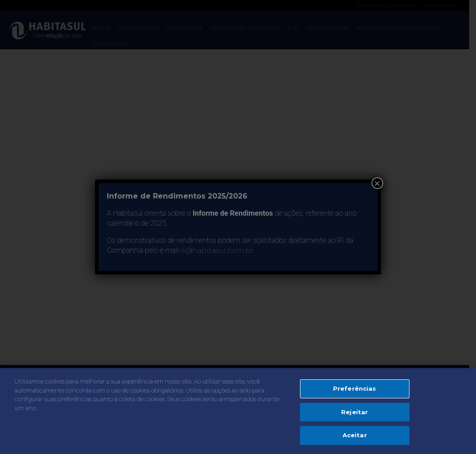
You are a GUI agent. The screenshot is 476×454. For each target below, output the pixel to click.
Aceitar (355, 435)
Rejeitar (355, 412)
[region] (238, 411)
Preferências (355, 388)
